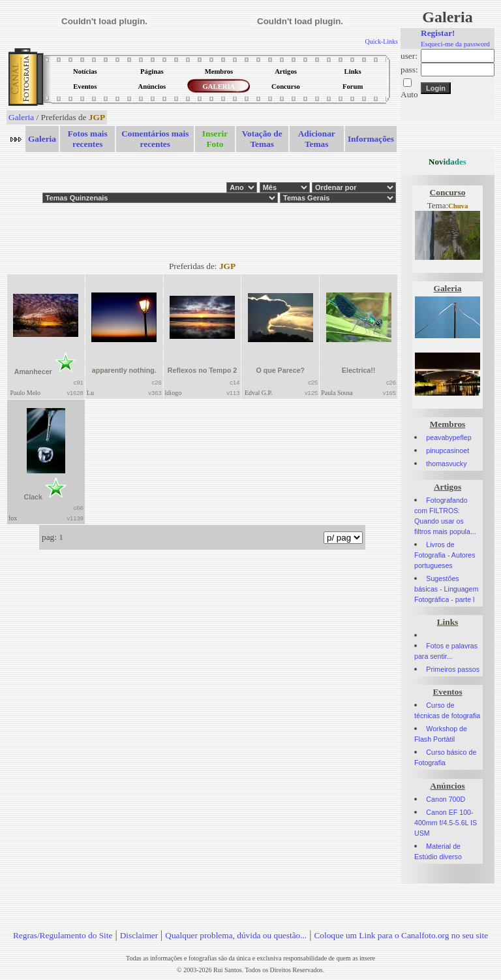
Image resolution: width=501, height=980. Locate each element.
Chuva (458, 206)
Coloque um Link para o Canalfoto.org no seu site (401, 935)
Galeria (21, 117)
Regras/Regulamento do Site (63, 935)
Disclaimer (139, 935)
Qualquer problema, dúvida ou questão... (236, 935)
